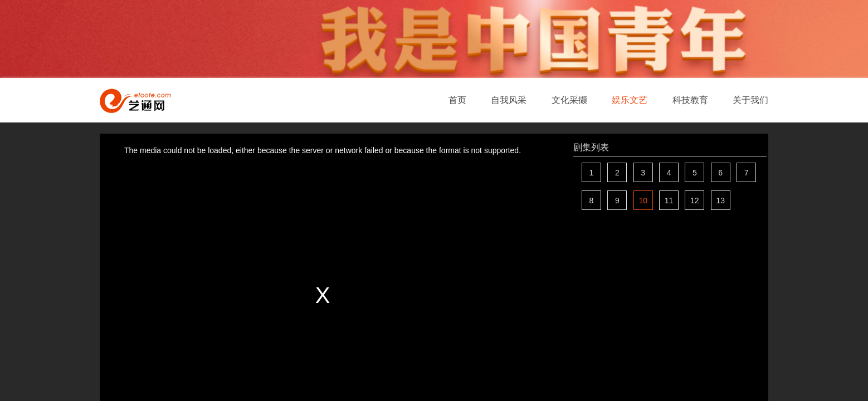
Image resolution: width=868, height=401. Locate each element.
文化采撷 (569, 100)
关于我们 (750, 100)
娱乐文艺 (630, 100)
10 (643, 200)
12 (695, 200)
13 (720, 200)
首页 (457, 100)
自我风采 (509, 100)
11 (669, 200)
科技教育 (690, 100)
